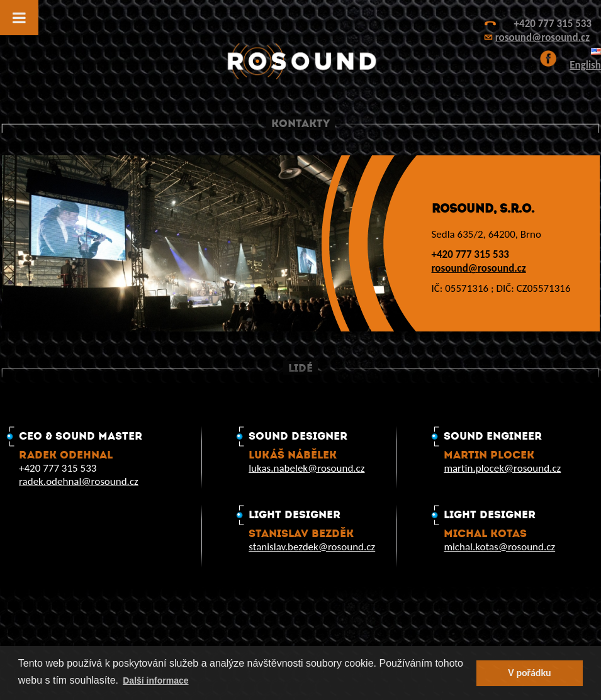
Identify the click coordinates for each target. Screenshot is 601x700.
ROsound (301, 61)
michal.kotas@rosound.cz (499, 547)
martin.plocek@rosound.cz (502, 468)
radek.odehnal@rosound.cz (79, 481)
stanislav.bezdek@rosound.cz (312, 547)
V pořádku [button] (529, 673)
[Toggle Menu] (19, 18)
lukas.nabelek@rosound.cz (306, 468)
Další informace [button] (155, 681)
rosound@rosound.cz (542, 37)
